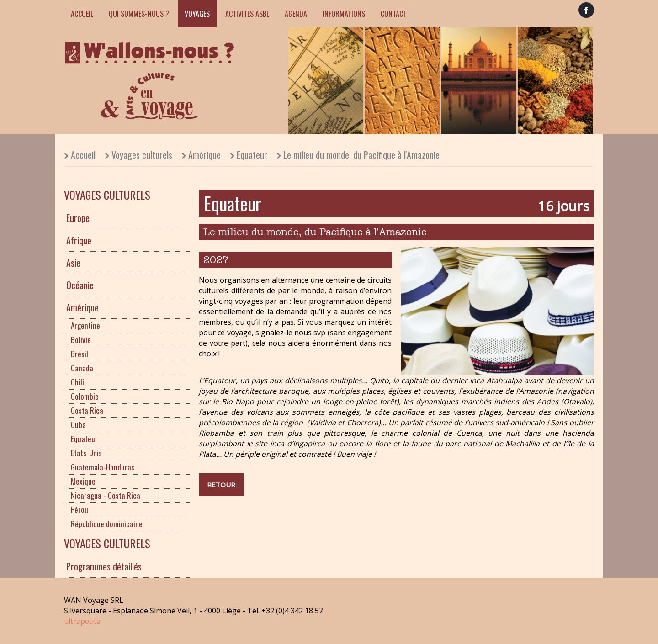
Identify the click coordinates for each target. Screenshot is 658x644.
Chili (77, 382)
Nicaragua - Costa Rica (106, 495)
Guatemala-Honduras (103, 467)
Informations (344, 14)
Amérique (204, 155)
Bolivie (81, 340)
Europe (78, 218)
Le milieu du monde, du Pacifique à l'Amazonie (361, 155)
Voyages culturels (142, 155)
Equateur (252, 155)
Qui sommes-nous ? (139, 14)
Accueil (82, 14)
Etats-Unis (86, 453)
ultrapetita (82, 621)
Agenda (296, 14)
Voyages (197, 14)
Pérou (80, 509)
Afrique (79, 240)
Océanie (80, 285)
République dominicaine (107, 524)
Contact (394, 14)
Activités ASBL (247, 14)
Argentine (85, 325)
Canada (82, 368)
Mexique (83, 481)
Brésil (80, 354)
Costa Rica (87, 410)
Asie (73, 263)
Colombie (85, 396)
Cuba (78, 425)
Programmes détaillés (104, 566)
